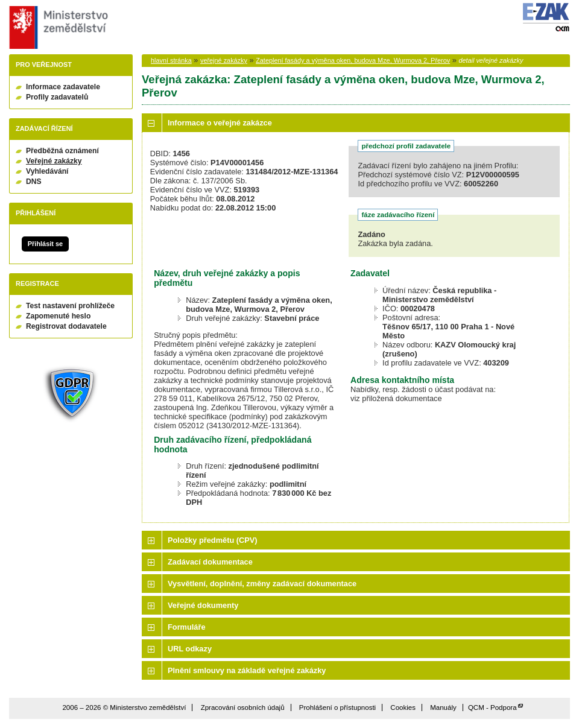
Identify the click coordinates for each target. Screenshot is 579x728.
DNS (34, 182)
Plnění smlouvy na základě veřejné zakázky (247, 670)
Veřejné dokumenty (203, 605)
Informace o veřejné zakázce (220, 123)
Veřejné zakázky (54, 161)
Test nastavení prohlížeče (70, 306)
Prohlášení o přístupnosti (337, 707)
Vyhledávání (47, 171)
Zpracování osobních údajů (243, 707)
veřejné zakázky (224, 60)
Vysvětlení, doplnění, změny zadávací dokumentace (262, 584)
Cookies (403, 707)
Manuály (443, 707)
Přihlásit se (45, 244)
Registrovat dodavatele (66, 326)
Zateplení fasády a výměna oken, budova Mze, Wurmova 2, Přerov (353, 60)
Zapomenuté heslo (58, 316)
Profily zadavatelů (57, 97)
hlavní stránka (171, 60)
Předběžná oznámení (62, 151)
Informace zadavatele (63, 87)
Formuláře (187, 627)
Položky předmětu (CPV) (213, 540)
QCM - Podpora (492, 707)
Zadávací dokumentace (210, 562)
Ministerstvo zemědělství (57, 27)
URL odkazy (190, 649)
